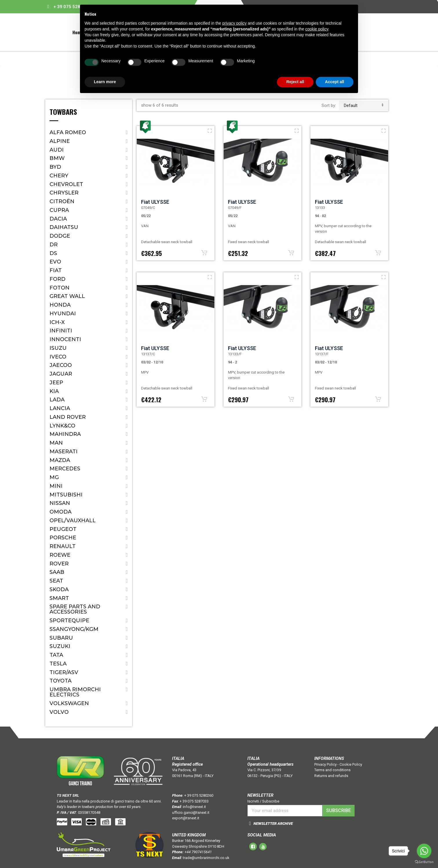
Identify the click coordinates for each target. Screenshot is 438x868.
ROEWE (60, 555)
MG (54, 477)
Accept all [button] (335, 82)
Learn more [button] (105, 82)
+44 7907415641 (198, 852)
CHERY (59, 176)
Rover (59, 564)
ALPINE (60, 141)
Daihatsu (64, 227)
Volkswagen (69, 703)
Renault (63, 546)
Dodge (60, 236)
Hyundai (63, 314)
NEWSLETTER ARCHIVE (273, 824)
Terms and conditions (332, 770)
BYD (55, 167)
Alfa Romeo (68, 132)
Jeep (56, 383)
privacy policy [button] (234, 23)
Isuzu (58, 348)
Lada (57, 400)
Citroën (62, 201)
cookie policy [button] (317, 29)
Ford (58, 279)
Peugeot (63, 529)
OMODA (61, 512)
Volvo (59, 712)
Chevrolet (66, 184)
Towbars (63, 112)
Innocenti (65, 339)
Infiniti (61, 331)
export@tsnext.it (186, 818)
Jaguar (61, 374)
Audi (57, 150)
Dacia (58, 219)
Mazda (60, 460)
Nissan (60, 503)
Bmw (57, 158)
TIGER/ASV (64, 672)
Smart (59, 598)
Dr (54, 245)
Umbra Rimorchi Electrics (75, 692)
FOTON (60, 288)
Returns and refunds (331, 776)
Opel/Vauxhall (73, 521)
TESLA (58, 664)
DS (53, 253)
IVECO (58, 357)
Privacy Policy (325, 764)
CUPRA (59, 210)
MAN (56, 443)
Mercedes (65, 469)
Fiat (56, 270)
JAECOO (61, 365)
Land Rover (68, 417)
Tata (56, 655)
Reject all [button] (295, 82)
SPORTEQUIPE (69, 620)
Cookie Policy (351, 764)
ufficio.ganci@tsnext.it (191, 813)
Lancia (60, 408)
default (364, 105)
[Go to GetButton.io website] (424, 862)
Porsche (63, 538)
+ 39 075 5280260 (72, 7)
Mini (56, 486)
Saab (57, 572)
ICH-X (57, 322)
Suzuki (60, 646)
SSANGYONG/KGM (74, 629)
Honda (60, 305)
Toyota (61, 681)
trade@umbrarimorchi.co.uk (206, 858)
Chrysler (64, 193)
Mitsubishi (66, 495)
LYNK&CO (62, 426)
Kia (54, 391)
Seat (56, 581)
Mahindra (65, 434)
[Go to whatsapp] (424, 851)
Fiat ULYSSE (155, 202)
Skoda (59, 589)
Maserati (64, 452)
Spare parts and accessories (75, 609)
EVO (55, 262)
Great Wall (67, 296)
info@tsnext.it (194, 807)
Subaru (61, 638)
